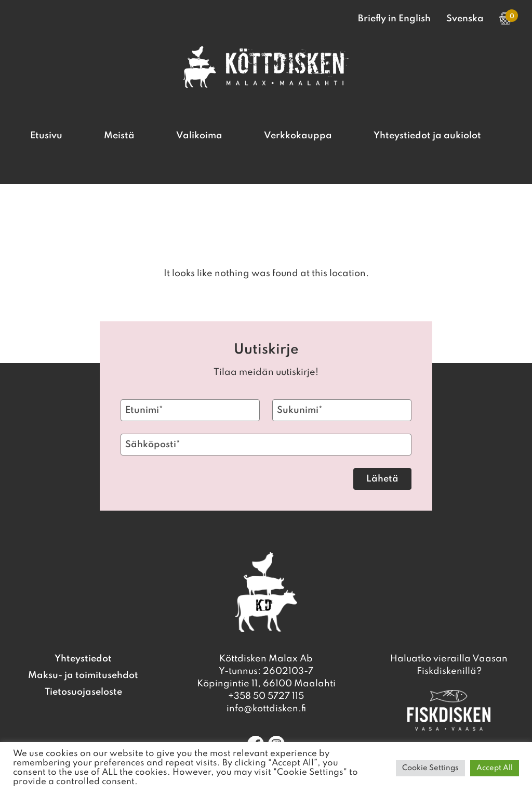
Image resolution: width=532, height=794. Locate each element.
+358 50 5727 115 (266, 696)
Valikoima (199, 136)
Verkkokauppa (298, 136)
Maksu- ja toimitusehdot (83, 675)
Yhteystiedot (83, 659)
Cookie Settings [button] (430, 768)
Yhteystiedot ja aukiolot (427, 136)
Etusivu (46, 136)
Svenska (465, 19)
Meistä (119, 136)
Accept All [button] (495, 768)
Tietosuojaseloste (83, 692)
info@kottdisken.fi (266, 709)
